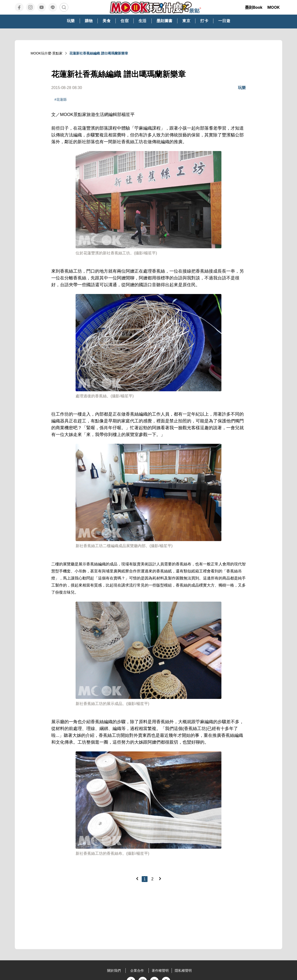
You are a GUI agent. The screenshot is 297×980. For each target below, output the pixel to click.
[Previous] (137, 879)
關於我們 (114, 971)
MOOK (274, 7)
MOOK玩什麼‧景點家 (47, 53)
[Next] (160, 879)
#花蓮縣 (61, 99)
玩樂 (242, 88)
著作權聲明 (160, 971)
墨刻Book (254, 7)
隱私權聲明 (183, 971)
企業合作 (137, 971)
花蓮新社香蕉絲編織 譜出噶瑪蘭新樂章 (99, 53)
